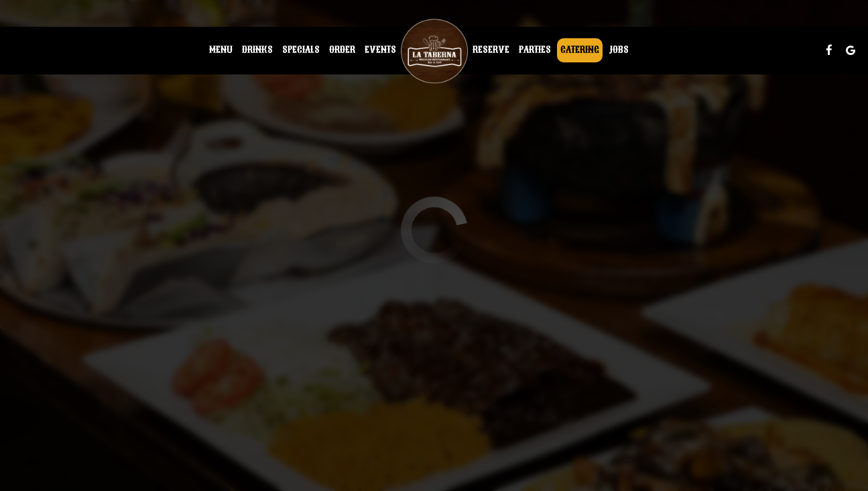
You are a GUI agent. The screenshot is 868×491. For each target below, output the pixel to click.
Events (380, 50)
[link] (434, 50)
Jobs (619, 50)
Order (342, 50)
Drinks (257, 50)
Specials (301, 50)
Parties (535, 50)
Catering (580, 50)
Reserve (491, 50)
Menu (221, 50)
